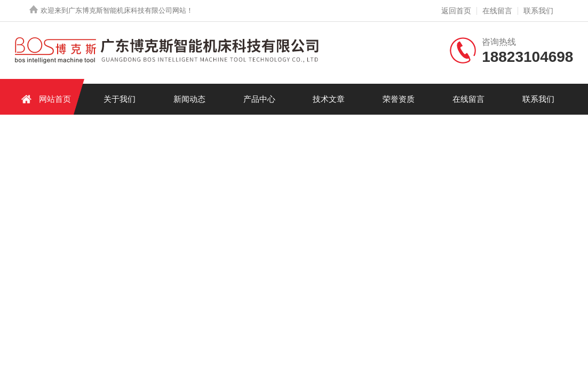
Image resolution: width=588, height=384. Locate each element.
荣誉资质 (399, 99)
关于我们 (120, 99)
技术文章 (329, 99)
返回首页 (456, 11)
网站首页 (44, 99)
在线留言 (497, 11)
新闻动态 (189, 99)
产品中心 (259, 99)
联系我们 (538, 11)
